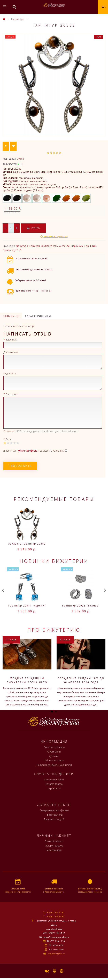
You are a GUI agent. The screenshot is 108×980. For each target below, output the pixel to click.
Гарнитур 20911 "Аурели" (27, 606)
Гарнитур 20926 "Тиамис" (81, 606)
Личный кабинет (54, 841)
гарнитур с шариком (28, 246)
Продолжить (20, 466)
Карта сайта (54, 788)
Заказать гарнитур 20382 (27, 544)
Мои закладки (54, 850)
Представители (54, 815)
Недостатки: (10, 373)
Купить (33, 228)
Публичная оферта (54, 760)
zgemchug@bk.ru (56, 954)
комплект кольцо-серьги (55, 246)
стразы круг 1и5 (12, 250)
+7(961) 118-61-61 (56, 912)
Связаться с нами (54, 779)
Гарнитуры (18, 19)
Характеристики (38, 316)
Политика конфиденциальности (54, 765)
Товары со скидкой (54, 819)
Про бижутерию (54, 630)
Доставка (54, 756)
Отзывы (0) (11, 316)
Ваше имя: (11, 340)
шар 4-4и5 (90, 246)
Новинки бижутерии (54, 561)
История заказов (54, 846)
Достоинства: (11, 352)
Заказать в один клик (56, 236)
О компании (54, 752)
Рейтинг (7, 439)
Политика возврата (54, 747)
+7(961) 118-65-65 (56, 917)
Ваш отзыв (11, 394)
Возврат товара (54, 784)
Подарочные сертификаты (54, 810)
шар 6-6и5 (77, 246)
